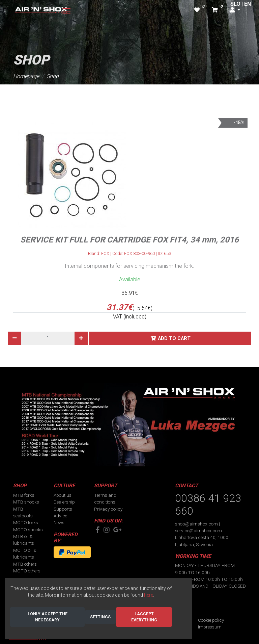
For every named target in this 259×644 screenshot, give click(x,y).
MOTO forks (26, 522)
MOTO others (27, 571)
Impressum (210, 627)
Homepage (26, 76)
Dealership (64, 502)
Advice (60, 516)
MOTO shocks (28, 530)
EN (248, 4)
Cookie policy (211, 620)
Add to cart (174, 339)
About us (63, 495)
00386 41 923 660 (208, 505)
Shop (53, 76)
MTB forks (24, 495)
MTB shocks (26, 502)
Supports (63, 509)
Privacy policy (108, 509)
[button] (235, 10)
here (149, 595)
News (59, 522)
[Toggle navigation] (66, 11)
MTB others (25, 564)
